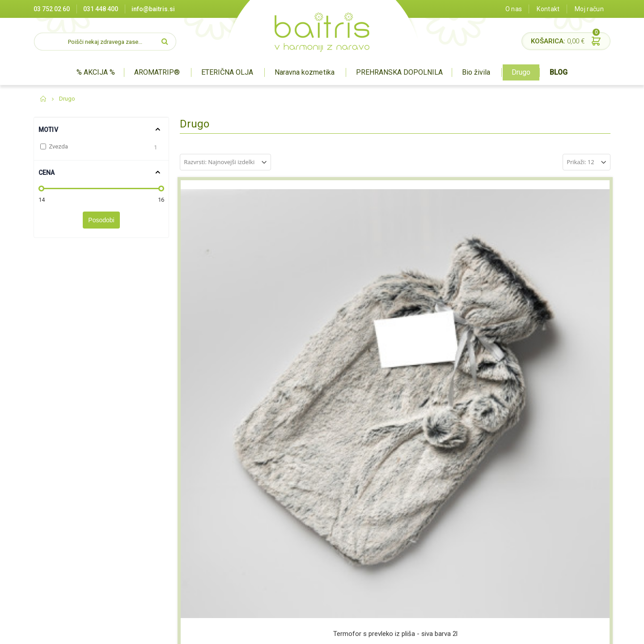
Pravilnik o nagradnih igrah (227, 572)
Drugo (521, 72)
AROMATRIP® (157, 72)
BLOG (559, 72)
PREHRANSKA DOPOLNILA (399, 72)
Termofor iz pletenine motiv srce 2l (340, 309)
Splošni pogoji (210, 549)
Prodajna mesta (213, 516)
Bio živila (476, 72)
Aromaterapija (309, 516)
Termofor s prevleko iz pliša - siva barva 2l (230, 309)
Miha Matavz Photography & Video (510, 633)
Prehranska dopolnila (318, 538)
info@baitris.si (153, 9)
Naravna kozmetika (304, 72)
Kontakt (548, 9)
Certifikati (204, 527)
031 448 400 (101, 9)
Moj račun (589, 9)
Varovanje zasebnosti (221, 560)
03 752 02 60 (52, 9)
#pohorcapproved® (584, 633)
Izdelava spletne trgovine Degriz (420, 633)
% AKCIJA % (96, 72)
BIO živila (301, 549)
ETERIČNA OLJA (227, 72)
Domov (44, 99)
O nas (514, 9)
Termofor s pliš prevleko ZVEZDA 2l (450, 309)
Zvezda (58, 146)
